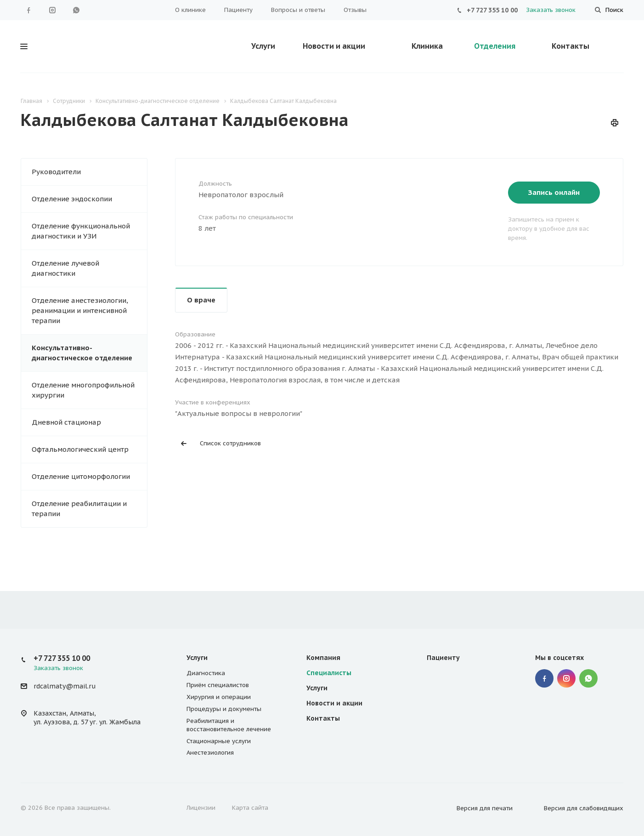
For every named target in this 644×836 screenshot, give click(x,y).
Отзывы (355, 10)
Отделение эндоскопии (72, 199)
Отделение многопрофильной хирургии (83, 390)
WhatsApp (76, 10)
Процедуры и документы (224, 709)
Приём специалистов (218, 685)
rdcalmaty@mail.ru (65, 686)
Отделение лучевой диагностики (65, 268)
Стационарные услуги (219, 741)
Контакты (571, 46)
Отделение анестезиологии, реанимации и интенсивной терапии (80, 310)
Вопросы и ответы (298, 10)
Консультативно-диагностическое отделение (82, 353)
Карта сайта (250, 808)
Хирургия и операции (219, 697)
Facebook (28, 10)
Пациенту (238, 10)
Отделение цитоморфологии (81, 476)
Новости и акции (334, 46)
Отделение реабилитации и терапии (79, 509)
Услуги (263, 46)
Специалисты (329, 673)
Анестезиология (210, 753)
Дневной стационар (66, 422)
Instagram (52, 10)
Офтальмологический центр (80, 449)
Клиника (427, 46)
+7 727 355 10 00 (492, 10)
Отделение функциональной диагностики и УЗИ (81, 231)
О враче (201, 300)
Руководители (56, 172)
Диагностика (206, 673)
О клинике (190, 10)
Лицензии (201, 808)
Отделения (495, 46)
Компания (323, 658)
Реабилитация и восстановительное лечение (229, 725)
